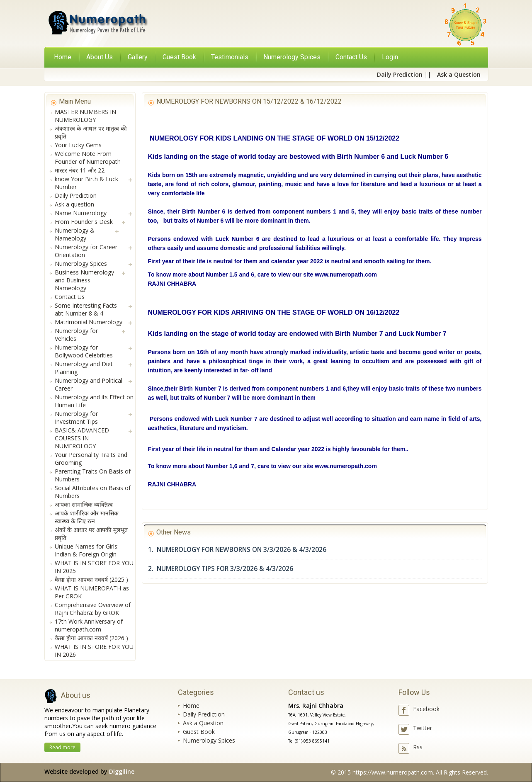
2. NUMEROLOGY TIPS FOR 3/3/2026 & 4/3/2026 (221, 569)
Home (63, 57)
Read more (62, 747)
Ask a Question (203, 723)
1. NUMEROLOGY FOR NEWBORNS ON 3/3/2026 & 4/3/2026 (237, 550)
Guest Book (199, 732)
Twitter (423, 728)
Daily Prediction (204, 714)
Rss (418, 747)
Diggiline (122, 771)
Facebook (426, 709)
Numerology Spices (209, 740)
